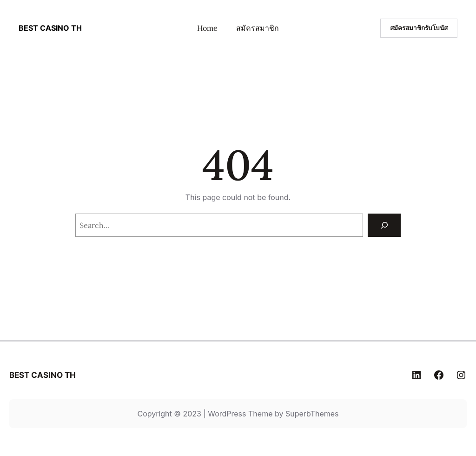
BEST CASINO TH (50, 28)
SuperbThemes (312, 414)
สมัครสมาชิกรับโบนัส (419, 28)
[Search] (384, 225)
